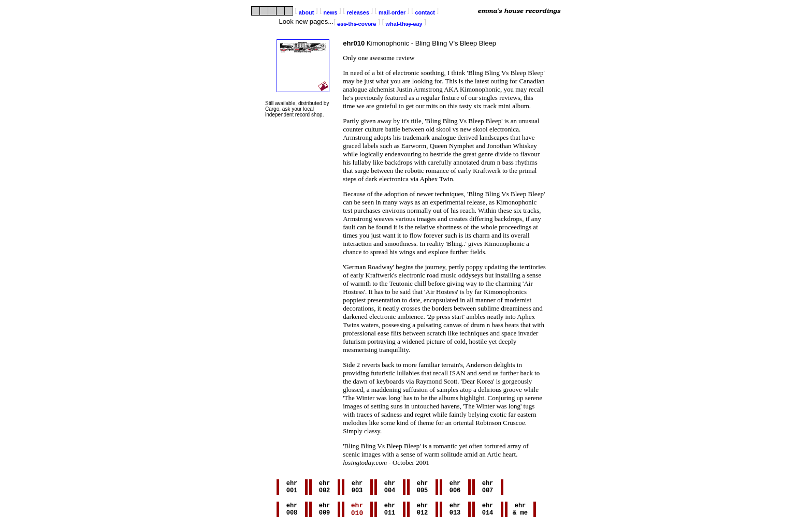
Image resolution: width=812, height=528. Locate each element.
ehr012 (423, 510)
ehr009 (325, 510)
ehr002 (325, 488)
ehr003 (357, 488)
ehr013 (455, 510)
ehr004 (390, 488)
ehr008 (292, 510)
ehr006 (455, 488)
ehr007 (488, 488)
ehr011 (390, 510)
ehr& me (520, 510)
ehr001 (292, 488)
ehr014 (488, 510)
